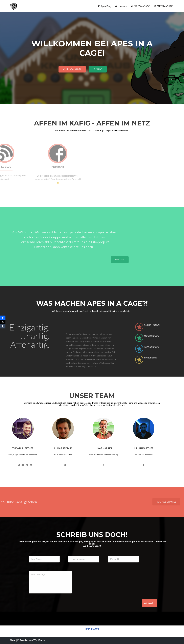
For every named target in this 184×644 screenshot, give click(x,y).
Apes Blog (104, 6)
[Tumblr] (3, 326)
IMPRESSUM (92, 629)
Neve (13, 640)
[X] (3, 322)
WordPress (39, 640)
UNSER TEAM (92, 396)
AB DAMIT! (150, 603)
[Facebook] (3, 318)
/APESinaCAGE (141, 6)
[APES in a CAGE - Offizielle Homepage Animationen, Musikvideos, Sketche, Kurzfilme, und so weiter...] (14, 6)
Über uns (121, 6)
